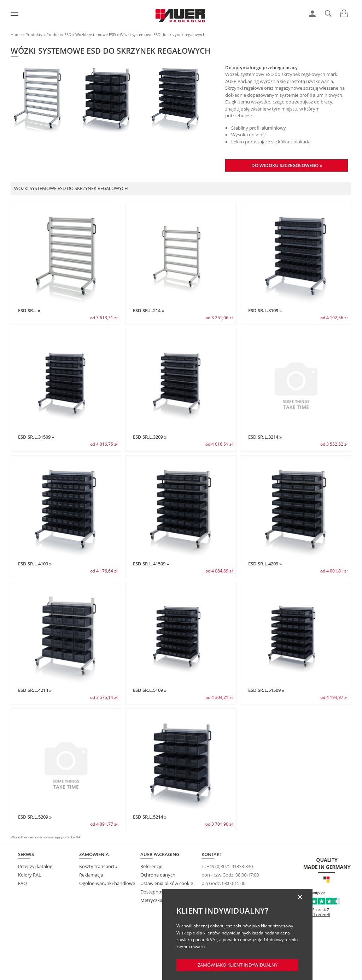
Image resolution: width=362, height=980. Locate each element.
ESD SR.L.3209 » (150, 437)
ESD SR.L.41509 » (151, 564)
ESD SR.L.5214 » (150, 817)
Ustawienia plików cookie (167, 883)
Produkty (34, 34)
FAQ (22, 883)
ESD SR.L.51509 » (266, 690)
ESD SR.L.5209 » (35, 817)
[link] (312, 14)
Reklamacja (91, 875)
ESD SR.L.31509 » (36, 437)
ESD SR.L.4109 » (35, 564)
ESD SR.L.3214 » (265, 437)
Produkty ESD (59, 34)
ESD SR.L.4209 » (265, 564)
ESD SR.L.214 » (148, 310)
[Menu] (14, 14)
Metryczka (151, 900)
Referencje (151, 866)
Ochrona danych (158, 875)
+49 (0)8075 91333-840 (230, 866)
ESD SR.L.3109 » (265, 310)
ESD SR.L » (29, 310)
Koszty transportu (98, 866)
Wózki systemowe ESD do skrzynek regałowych (163, 34)
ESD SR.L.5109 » (150, 690)
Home (16, 34)
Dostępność (153, 892)
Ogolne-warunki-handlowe (107, 883)
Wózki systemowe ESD (96, 34)
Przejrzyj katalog (35, 866)
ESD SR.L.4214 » (35, 690)
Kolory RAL (30, 875)
